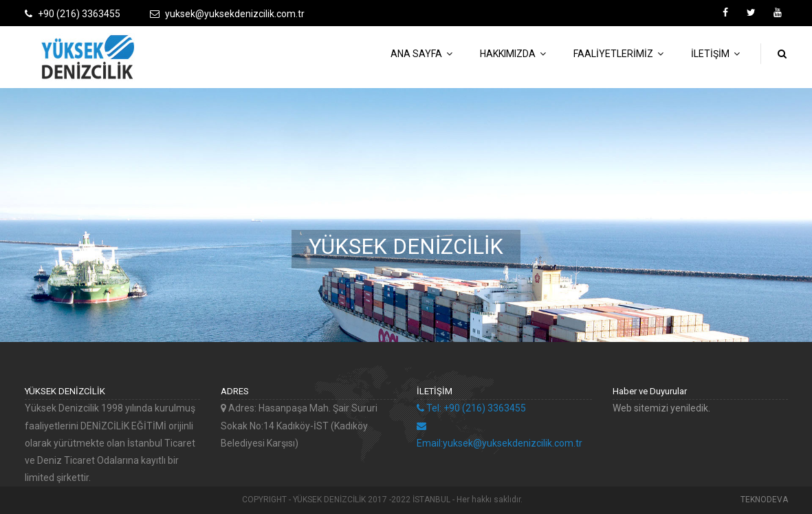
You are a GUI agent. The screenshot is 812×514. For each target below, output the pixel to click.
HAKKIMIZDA (513, 54)
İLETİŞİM (715, 54)
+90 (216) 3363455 (79, 14)
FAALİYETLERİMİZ (618, 54)
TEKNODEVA (764, 500)
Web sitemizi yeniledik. (661, 408)
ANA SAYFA (421, 54)
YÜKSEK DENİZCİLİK (406, 246)
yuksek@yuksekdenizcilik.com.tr (235, 14)
